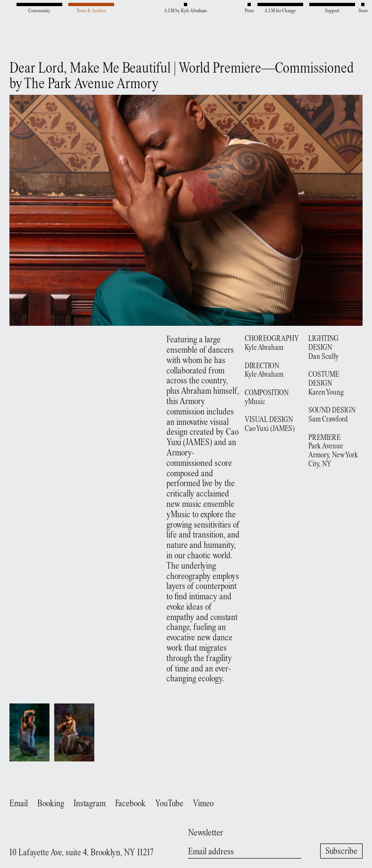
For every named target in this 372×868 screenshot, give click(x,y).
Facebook (130, 804)
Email (19, 804)
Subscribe (341, 852)
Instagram (90, 804)
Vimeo (203, 804)
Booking (51, 804)
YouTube (169, 804)
